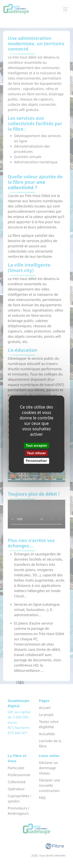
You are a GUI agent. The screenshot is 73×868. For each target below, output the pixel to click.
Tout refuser (36, 453)
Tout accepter (36, 445)
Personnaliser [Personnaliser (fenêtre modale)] (36, 461)
